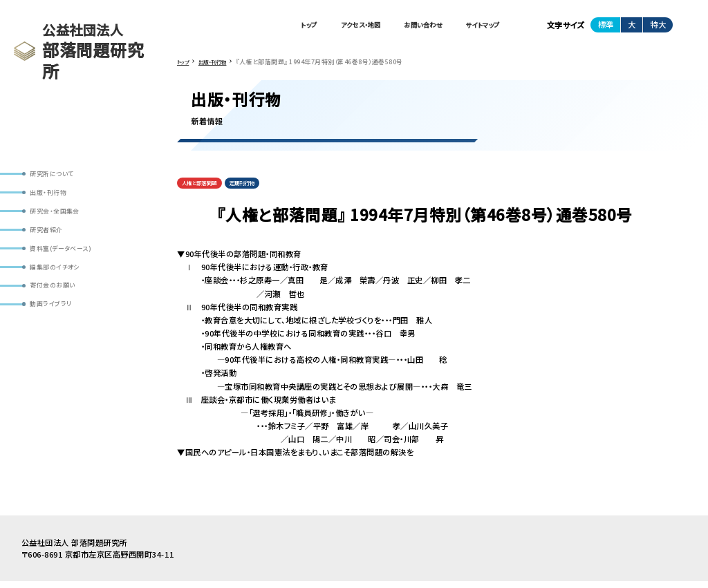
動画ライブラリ (58, 327)
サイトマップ (476, 27)
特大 (658, 27)
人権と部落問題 (205, 189)
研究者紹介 (52, 240)
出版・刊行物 (54, 197)
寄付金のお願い (59, 305)
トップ (265, 27)
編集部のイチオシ (62, 284)
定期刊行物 (259, 189)
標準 (606, 27)
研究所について (59, 175)
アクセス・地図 (327, 27)
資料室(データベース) (69, 262)
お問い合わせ (404, 27)
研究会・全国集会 (62, 219)
